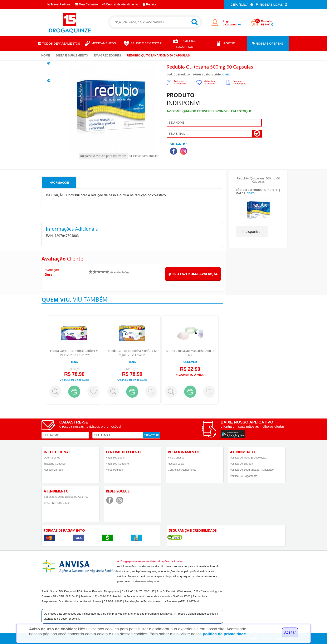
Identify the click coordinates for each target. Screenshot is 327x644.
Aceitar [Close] (290, 632)
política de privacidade (224, 634)
